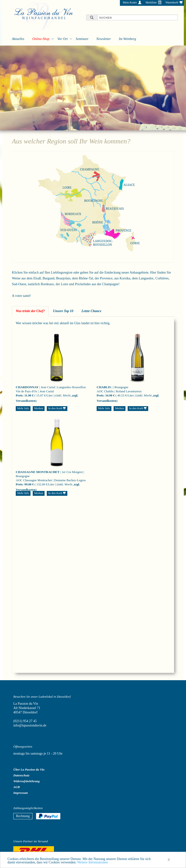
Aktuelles (18, 39)
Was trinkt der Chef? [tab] (30, 311)
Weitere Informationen (92, 864)
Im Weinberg (128, 39)
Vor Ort (62, 39)
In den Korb (57, 408)
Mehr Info (23, 408)
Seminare (82, 39)
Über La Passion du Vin (29, 769)
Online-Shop (41, 39)
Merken (39, 408)
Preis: (20, 395)
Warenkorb (172, 2)
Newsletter (104, 39)
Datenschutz (21, 775)
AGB (17, 787)
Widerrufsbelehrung (27, 781)
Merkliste (151, 2)
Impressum (21, 793)
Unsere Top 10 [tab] (63, 311)
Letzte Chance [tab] (91, 311)
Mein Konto (130, 2)
